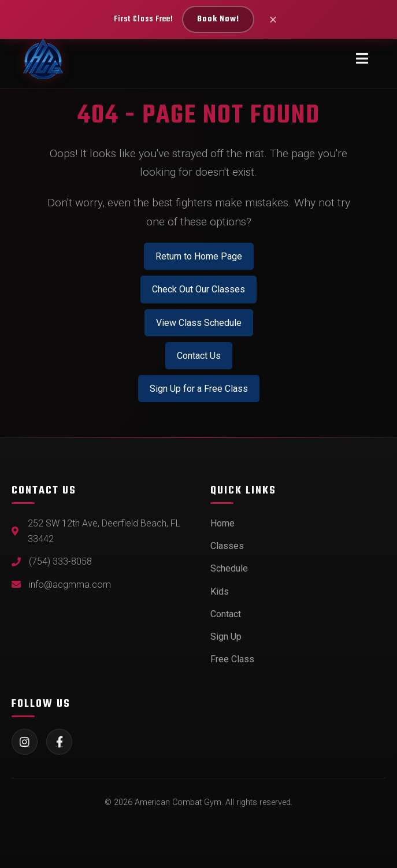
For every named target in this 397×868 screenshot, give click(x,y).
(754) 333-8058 (60, 561)
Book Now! (218, 19)
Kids (220, 591)
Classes (227, 546)
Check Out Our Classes (199, 289)
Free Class (232, 659)
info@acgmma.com (70, 585)
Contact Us (199, 356)
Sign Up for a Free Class (199, 389)
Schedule (229, 568)
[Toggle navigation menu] (362, 59)
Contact (226, 614)
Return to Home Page (199, 256)
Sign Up (226, 637)
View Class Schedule (199, 323)
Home (222, 523)
